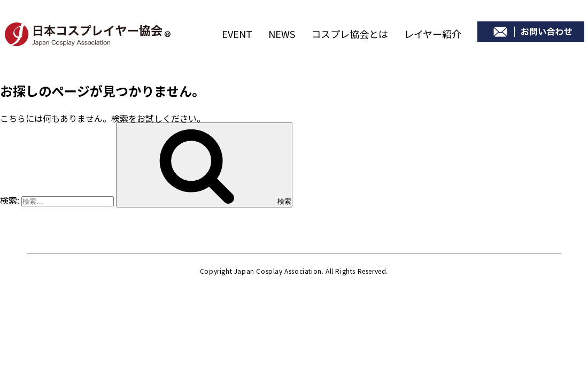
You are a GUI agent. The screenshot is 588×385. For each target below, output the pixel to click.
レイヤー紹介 (433, 34)
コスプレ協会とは (350, 34)
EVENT (237, 34)
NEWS (282, 34)
